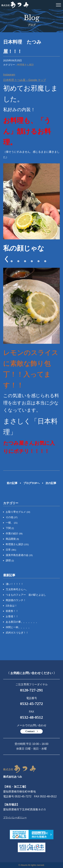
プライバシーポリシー (15, 817)
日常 (11, 550)
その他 (12, 517)
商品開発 (12, 539)
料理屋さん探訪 (26, 65)
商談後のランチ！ (16, 600)
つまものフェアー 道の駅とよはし (26, 595)
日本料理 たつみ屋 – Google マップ (25, 80)
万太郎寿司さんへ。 (17, 589)
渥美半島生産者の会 (19, 555)
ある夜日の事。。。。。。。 (22, 622)
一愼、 (12, 523)
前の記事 (12, 483)
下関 (10, 528)
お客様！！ (12, 616)
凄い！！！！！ (15, 584)
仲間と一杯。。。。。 (18, 627)
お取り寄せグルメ (18, 512)
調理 (10, 560)
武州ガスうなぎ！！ (17, 633)
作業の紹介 (14, 533)
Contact (30, 731)
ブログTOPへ (32, 483)
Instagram (9, 75)
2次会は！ (11, 606)
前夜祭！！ (12, 611)
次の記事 (51, 483)
